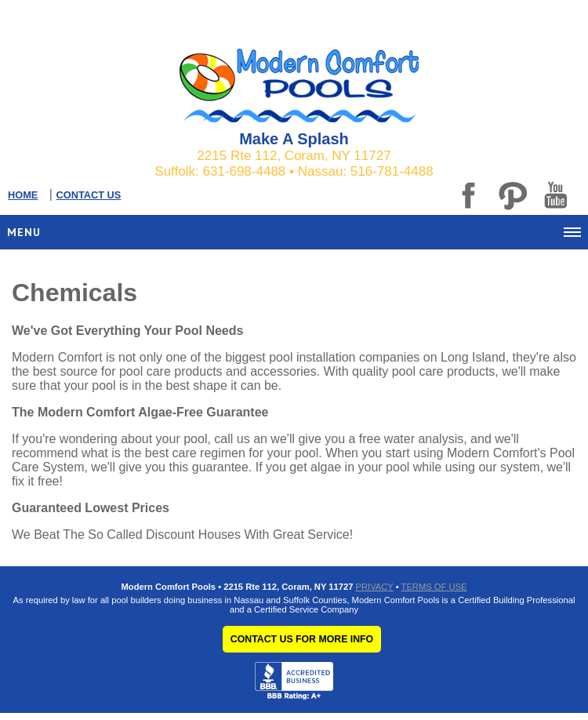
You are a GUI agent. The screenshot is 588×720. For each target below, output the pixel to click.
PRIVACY (375, 587)
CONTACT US (88, 195)
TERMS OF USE (434, 587)
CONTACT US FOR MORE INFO (302, 639)
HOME (23, 195)
